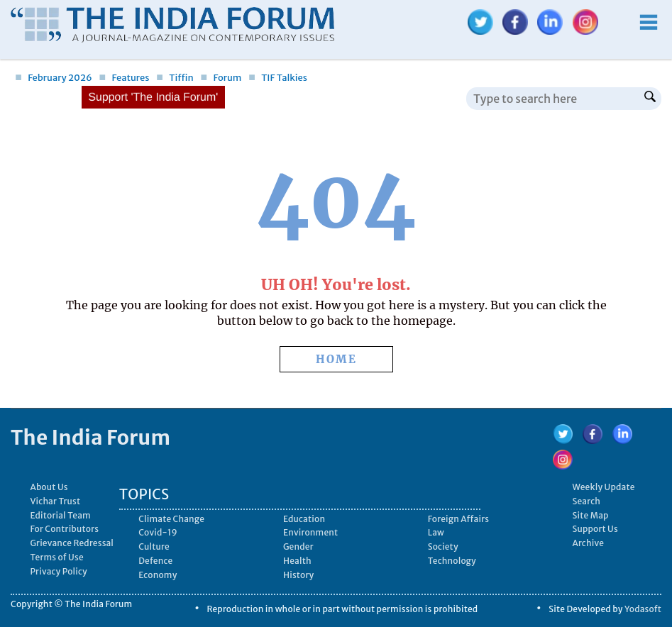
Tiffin (175, 78)
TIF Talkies (278, 78)
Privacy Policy (59, 571)
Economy (158, 575)
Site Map (590, 515)
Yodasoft (643, 609)
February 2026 (54, 78)
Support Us (595, 529)
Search (586, 501)
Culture (154, 546)
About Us (49, 487)
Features (124, 78)
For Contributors (64, 529)
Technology (452, 561)
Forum (221, 78)
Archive (588, 543)
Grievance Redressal (72, 543)
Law (436, 532)
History (298, 575)
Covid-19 (158, 532)
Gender (298, 546)
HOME (336, 359)
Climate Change (171, 519)
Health (297, 561)
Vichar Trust (55, 501)
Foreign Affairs (459, 519)
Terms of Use (56, 557)
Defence (155, 561)
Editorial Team (60, 515)
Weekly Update (603, 487)
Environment (310, 532)
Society (443, 546)
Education (304, 519)
